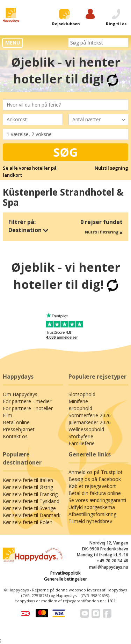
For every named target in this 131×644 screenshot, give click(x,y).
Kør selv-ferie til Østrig (28, 487)
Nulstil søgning (111, 168)
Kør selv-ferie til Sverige (29, 508)
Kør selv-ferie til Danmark (32, 515)
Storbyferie (81, 436)
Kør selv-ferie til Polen (28, 522)
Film (8, 415)
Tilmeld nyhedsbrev (90, 521)
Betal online (16, 422)
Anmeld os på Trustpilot (96, 472)
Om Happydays (20, 394)
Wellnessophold (86, 429)
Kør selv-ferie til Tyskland (31, 501)
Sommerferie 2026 (90, 415)
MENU (13, 43)
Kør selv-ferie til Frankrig (30, 494)
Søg (65, 152)
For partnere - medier (27, 401)
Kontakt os (15, 436)
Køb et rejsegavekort (92, 486)
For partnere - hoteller (28, 408)
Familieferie (82, 443)
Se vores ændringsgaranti (97, 500)
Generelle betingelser (65, 579)
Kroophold (80, 408)
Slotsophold (82, 394)
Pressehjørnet (19, 429)
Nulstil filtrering (104, 232)
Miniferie (78, 401)
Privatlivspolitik (65, 573)
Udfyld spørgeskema (92, 507)
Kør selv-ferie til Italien (28, 480)
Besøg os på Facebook (95, 479)
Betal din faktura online (95, 493)
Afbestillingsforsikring (92, 514)
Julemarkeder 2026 (90, 422)
